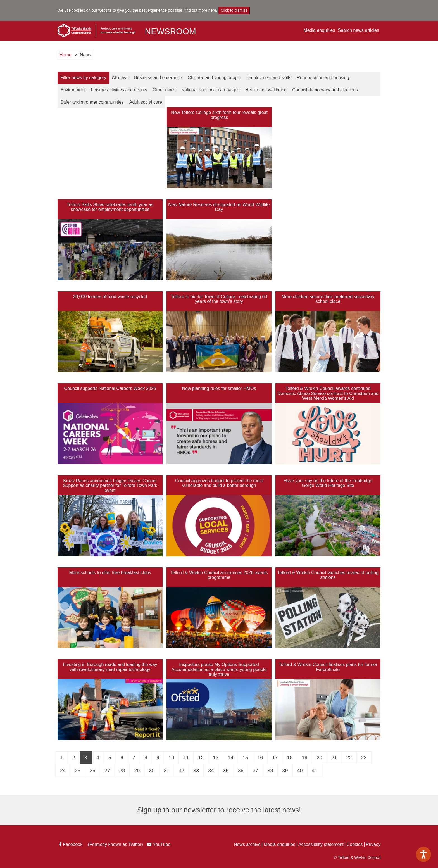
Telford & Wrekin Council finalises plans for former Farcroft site (328, 667)
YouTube (159, 845)
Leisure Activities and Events (119, 90)
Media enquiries (319, 30)
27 (107, 771)
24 (63, 771)
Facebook (71, 845)
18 (290, 758)
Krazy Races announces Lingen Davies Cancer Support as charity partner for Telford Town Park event (110, 486)
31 (166, 771)
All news (120, 78)
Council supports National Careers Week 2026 (110, 388)
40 (300, 771)
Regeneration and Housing (323, 78)
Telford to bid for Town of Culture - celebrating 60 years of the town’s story (219, 299)
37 (255, 771)
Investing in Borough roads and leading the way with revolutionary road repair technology (110, 667)
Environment (73, 90)
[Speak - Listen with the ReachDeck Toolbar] (423, 854)
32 (181, 771)
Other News (164, 90)
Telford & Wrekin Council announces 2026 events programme (219, 575)
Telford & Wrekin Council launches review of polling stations (328, 575)
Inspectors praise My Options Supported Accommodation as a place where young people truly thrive (219, 669)
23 (364, 758)
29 (137, 771)
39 (285, 771)
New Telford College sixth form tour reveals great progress (219, 115)
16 (260, 758)
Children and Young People (214, 78)
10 (171, 758)
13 (216, 758)
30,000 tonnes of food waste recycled (110, 297)
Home (66, 55)
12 (201, 758)
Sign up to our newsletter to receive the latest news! (219, 810)
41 (315, 771)
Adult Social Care (146, 102)
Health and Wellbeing (266, 90)
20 (319, 758)
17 (275, 758)
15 (245, 758)
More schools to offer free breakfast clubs (110, 573)
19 (304, 758)
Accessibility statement (321, 844)
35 (226, 771)
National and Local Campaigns (210, 90)
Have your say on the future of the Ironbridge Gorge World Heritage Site (328, 483)
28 (122, 771)
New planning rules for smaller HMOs (219, 388)
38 (270, 771)
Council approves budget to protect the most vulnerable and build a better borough (219, 483)
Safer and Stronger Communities (92, 102)
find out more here (200, 10)
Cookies (355, 844)
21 (334, 758)
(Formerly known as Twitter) (115, 845)
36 (241, 771)
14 (230, 758)
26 (92, 771)
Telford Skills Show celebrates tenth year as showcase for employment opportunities (110, 207)
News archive (247, 844)
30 (152, 771)
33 (196, 771)
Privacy (373, 844)
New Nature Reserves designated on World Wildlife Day (219, 207)
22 (349, 758)
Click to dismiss (234, 10)
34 (211, 771)
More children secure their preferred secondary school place (328, 299)
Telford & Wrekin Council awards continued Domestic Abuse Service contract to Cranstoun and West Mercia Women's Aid (328, 393)
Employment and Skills (269, 78)
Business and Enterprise (158, 78)
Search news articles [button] (358, 30)
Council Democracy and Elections (325, 90)
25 (78, 771)
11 (186, 758)
